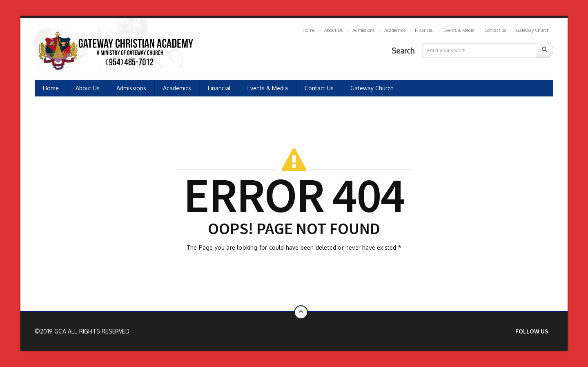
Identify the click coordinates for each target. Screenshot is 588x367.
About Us (333, 30)
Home (308, 30)
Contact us (495, 30)
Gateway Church (532, 30)
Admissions (363, 30)
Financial (424, 30)
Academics (395, 30)
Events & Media (459, 30)
